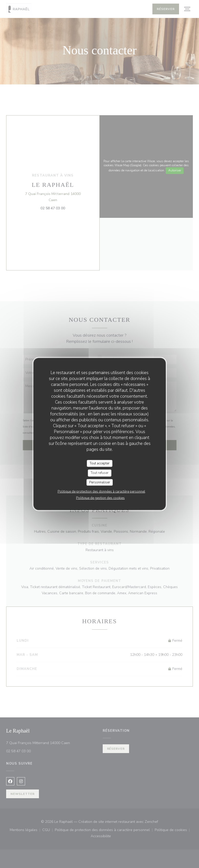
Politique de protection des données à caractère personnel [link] (101, 492)
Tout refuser (100, 473)
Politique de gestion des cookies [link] (100, 498)
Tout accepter (100, 463)
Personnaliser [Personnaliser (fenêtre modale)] (100, 482)
